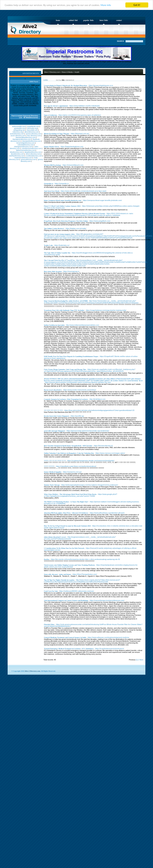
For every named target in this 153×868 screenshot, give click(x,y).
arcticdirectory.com (17, 134)
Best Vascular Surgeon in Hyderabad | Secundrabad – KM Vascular (68, 446)
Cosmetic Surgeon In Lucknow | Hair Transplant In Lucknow (66, 399)
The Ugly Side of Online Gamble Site (57, 253)
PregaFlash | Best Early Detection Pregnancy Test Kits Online (66, 221)
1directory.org (18, 132)
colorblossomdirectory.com (32, 148)
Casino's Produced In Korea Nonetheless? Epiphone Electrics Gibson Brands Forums (75, 213)
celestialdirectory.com (26, 145)
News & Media (67, 72)
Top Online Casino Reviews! (54, 228)
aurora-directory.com (33, 134)
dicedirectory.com (17, 154)
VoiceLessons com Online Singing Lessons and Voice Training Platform (69, 565)
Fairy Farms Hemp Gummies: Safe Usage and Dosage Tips (65, 369)
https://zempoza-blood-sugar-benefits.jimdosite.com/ (63, 200)
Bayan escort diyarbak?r (53, 390)
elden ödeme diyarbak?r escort (55, 537)
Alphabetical (70, 80)
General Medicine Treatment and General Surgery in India (65, 637)
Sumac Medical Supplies (53, 472)
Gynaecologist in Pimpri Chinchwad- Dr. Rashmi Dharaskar (66, 85)
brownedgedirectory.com (26, 143)
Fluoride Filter (49, 624)
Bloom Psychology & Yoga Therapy (57, 134)
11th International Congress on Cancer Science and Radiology (66, 600)
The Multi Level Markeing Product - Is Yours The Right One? (66, 502)
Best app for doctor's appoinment (56, 106)
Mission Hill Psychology (52, 165)
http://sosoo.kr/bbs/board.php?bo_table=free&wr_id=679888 (66, 301)
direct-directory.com (33, 154)
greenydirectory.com (28, 159)
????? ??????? (49, 466)
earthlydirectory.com (17, 156)
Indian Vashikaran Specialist (54, 325)
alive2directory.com (32, 132)
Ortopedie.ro (49, 184)
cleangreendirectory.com (23, 147)
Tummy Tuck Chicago (52, 485)
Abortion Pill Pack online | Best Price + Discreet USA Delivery (66, 513)
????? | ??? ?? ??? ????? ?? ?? (55, 461)
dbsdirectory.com (16, 152)
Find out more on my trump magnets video (59, 234)
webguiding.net (19, 130)
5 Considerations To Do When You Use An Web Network (64, 548)
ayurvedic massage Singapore (55, 431)
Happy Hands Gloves (52, 147)
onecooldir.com (32, 130)
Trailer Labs (48, 245)
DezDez (47, 559)
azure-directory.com (18, 136)
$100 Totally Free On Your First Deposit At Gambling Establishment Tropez (71, 356)
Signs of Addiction (50, 115)
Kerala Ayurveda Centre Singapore (57, 416)
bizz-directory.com (34, 136)
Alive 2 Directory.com (27, 28)
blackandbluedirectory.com (26, 137)
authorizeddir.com (19, 126)
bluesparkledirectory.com (32, 141)
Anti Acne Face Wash (52, 191)
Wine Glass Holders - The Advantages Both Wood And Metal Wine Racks (70, 494)
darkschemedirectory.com (26, 150)
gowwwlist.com (20, 128)
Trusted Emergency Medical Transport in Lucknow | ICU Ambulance (69, 649)
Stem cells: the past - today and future (58, 574)
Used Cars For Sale (51, 591)
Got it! (137, 5)
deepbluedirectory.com (33, 152)
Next (141, 660)
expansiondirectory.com (23, 158)
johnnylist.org (32, 128)
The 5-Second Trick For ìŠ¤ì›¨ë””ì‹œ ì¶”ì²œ (59, 260)
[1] (137, 660)
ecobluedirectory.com (34, 156)
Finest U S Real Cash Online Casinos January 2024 (62, 206)
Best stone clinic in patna (53, 271)
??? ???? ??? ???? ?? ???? (53, 410)
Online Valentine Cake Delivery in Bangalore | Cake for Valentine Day (69, 453)
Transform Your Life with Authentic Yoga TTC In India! (64, 310)
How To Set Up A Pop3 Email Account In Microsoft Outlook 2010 (67, 526)
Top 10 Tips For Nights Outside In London (59, 580)
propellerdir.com (33, 126)
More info (106, 5)
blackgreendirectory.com (22, 139)
